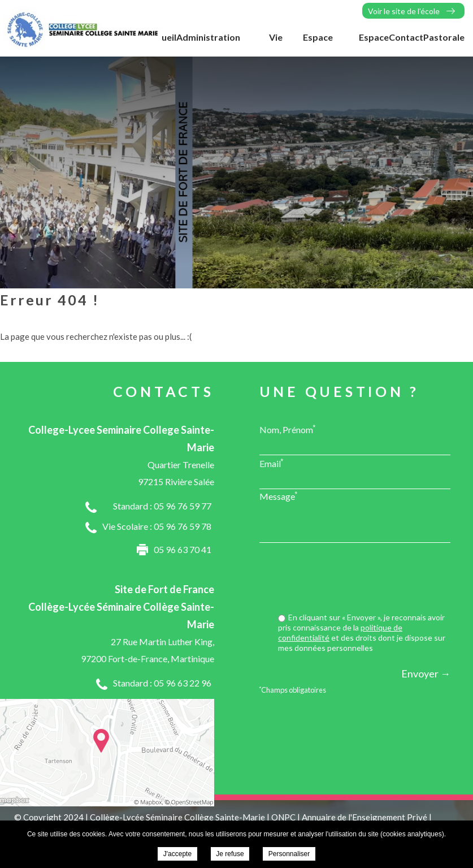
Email (272, 463)
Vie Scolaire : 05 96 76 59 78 (157, 526)
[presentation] (364, 579)
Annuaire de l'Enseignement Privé (364, 817)
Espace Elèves (318, 43)
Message (279, 496)
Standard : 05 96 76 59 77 (162, 506)
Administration (208, 37)
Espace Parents (372, 43)
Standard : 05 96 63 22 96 (162, 683)
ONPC (283, 817)
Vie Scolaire (266, 43)
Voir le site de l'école (404, 11)
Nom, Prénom (288, 429)
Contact (406, 37)
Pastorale (444, 37)
